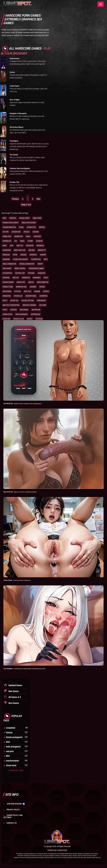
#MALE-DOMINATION (9, 264)
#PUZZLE (27, 232)
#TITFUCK (17, 291)
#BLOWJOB (30, 246)
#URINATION (7, 296)
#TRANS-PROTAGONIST (20, 259)
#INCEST (31, 282)
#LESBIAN (39, 241)
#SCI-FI (5, 301)
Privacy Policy (13, 810)
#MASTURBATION (43, 282)
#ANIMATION (19, 236)
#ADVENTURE (16, 232)
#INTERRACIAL (36, 314)
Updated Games (15, 685)
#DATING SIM (36, 310)
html (8, 742)
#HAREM (37, 291)
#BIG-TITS (20, 246)
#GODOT (30, 319)
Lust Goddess (27, 669)
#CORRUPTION (36, 259)
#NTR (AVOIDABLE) (22, 314)
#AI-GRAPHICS (7, 273)
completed (11, 728)
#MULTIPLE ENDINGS (29, 305)
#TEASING (31, 273)
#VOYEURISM (7, 291)
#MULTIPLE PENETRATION (11, 305)
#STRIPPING (43, 296)
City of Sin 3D (22, 492)
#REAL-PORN (37, 218)
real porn (10, 751)
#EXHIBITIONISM (8, 282)
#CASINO (36, 232)
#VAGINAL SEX (20, 273)
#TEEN (15, 255)
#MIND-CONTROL (20, 268)
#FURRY (30, 241)
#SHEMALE (33, 255)
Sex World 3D (25, 403)
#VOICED (46, 291)
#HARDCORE (7, 250)
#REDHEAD (6, 255)
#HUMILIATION (7, 314)
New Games (13, 691)
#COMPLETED (31, 227)
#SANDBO (33, 287)
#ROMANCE (37, 278)
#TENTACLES (18, 296)
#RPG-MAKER (7, 268)
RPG (8, 756)
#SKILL (28, 236)
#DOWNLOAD (7, 241)
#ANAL (22, 241)
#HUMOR (43, 255)
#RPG (4, 218)
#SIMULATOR (7, 236)
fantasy (9, 733)
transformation (12, 761)
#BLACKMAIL (24, 310)
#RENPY (40, 264)
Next (38, 199)
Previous (15, 199)
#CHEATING (6, 319)
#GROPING (6, 278)
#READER (23, 255)
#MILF (5, 246)
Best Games (13, 703)
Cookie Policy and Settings (13, 816)
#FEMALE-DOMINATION (27, 264)
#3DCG (5, 310)
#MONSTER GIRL (21, 287)
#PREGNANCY (41, 301)
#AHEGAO (13, 310)
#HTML (21, 227)
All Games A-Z (15, 697)
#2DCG (46, 278)
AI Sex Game (18, 580)
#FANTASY (13, 218)
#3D (16, 241)
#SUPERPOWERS (31, 296)
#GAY (12, 246)
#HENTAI (42, 227)
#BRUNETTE (42, 250)
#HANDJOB (41, 273)
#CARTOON (37, 236)
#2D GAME (43, 305)
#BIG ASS (16, 278)
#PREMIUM (6, 259)
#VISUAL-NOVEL (25, 218)
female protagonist (14, 737)
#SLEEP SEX (14, 301)
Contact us (12, 823)
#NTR (46, 259)
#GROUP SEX (21, 282)
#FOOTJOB (39, 319)
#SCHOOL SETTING (28, 301)
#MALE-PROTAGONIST (29, 223)
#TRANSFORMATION (9, 227)
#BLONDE (32, 250)
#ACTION (6, 232)
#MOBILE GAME (8, 287)
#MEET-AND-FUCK (20, 250)
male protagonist (13, 747)
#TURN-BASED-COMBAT (36, 268)
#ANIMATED (26, 278)
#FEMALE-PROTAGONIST (11, 223)
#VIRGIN (42, 287)
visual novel (11, 765)
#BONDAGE (40, 246)
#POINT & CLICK (19, 319)
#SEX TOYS (27, 291)
